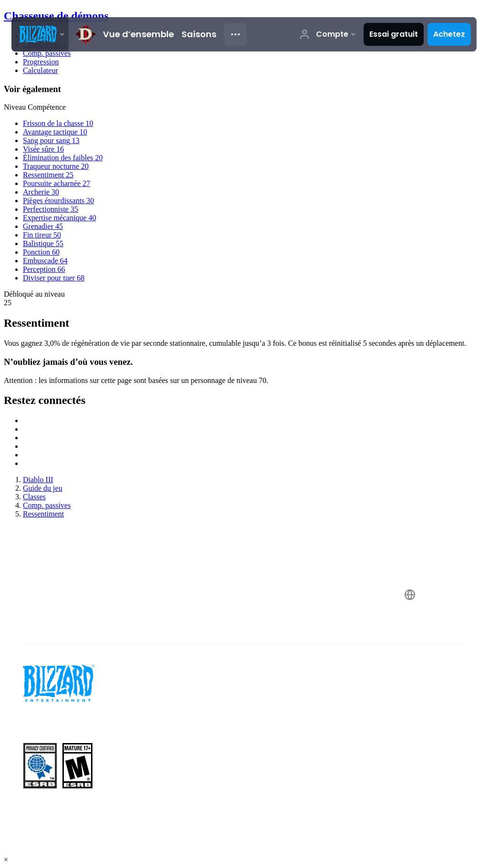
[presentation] (40, 34)
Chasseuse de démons (56, 16)
